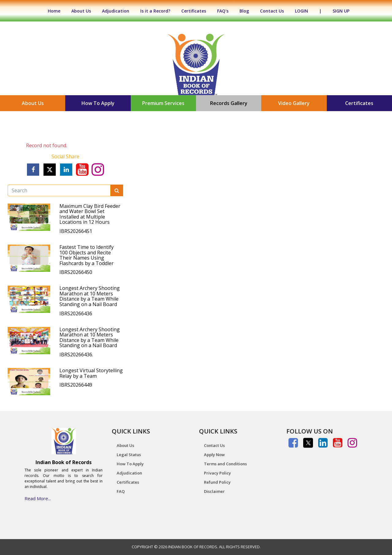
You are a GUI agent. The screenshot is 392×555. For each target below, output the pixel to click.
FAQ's (223, 11)
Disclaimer (214, 491)
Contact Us (272, 11)
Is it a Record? (155, 11)
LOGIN (302, 11)
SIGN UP (341, 11)
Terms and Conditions (225, 464)
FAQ (121, 491)
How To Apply (98, 103)
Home (57, 11)
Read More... (38, 498)
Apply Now (214, 455)
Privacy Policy (217, 473)
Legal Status (129, 455)
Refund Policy (217, 482)
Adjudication (116, 11)
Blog (244, 11)
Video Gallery (294, 103)
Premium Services (163, 103)
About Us (81, 11)
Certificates (194, 11)
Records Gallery (229, 103)
